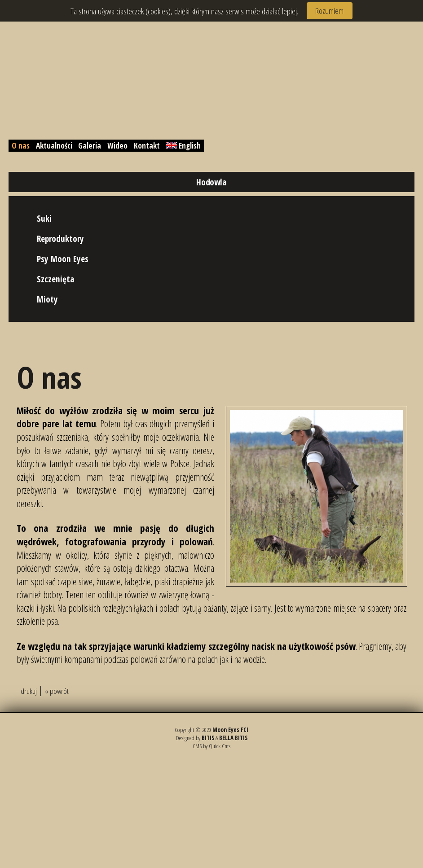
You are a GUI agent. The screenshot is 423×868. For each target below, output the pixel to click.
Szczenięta (56, 279)
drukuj (29, 691)
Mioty (47, 299)
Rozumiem (329, 11)
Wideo (117, 146)
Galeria (90, 146)
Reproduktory (60, 239)
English (183, 146)
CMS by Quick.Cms (211, 746)
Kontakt (147, 146)
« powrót (57, 691)
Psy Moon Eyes (63, 259)
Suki (44, 218)
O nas (21, 146)
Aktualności (54, 146)
